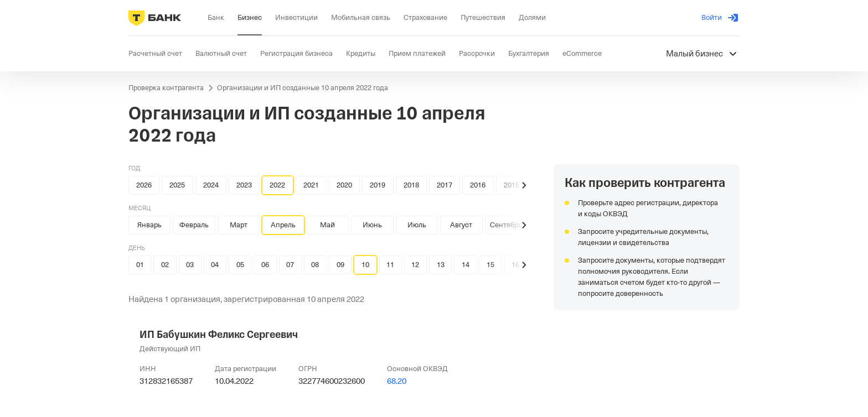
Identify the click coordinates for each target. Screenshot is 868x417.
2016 (478, 185)
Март (239, 225)
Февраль (194, 225)
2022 (277, 185)
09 (340, 265)
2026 (144, 185)
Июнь (372, 225)
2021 (311, 185)
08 (315, 265)
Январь (149, 225)
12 (415, 265)
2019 (378, 185)
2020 (344, 185)
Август (461, 225)
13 (441, 265)
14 (466, 265)
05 (240, 265)
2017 (445, 185)
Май (327, 225)
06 (265, 265)
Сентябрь (506, 225)
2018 (411, 185)
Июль (417, 225)
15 (490, 265)
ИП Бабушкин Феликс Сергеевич (219, 335)
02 (165, 265)
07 (290, 265)
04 (215, 265)
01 (140, 265)
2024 (211, 185)
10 (365, 265)
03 (190, 265)
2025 (177, 185)
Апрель (283, 225)
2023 (244, 185)
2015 (512, 185)
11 (390, 265)
